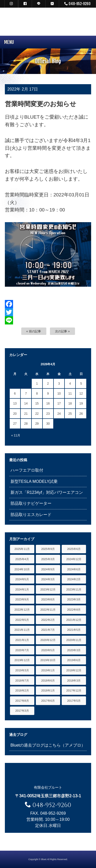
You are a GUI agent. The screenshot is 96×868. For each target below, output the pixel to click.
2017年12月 (74, 690)
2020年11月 (74, 640)
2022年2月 (48, 620)
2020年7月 (22, 650)
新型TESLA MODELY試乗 (34, 481)
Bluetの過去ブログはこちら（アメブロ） (48, 745)
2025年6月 (74, 549)
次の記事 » (62, 331)
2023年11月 (74, 589)
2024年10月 (22, 569)
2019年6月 (74, 660)
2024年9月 (48, 569)
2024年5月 (22, 579)
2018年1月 (48, 690)
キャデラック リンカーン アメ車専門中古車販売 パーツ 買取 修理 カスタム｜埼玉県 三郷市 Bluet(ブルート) (48, 22)
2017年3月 (22, 711)
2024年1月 (22, 589)
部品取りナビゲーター (31, 503)
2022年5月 (22, 620)
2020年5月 (48, 650)
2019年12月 (22, 660)
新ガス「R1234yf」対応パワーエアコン (47, 492)
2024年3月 (48, 579)
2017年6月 (48, 701)
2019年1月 (48, 670)
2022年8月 (74, 610)
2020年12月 (48, 640)
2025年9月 (48, 549)
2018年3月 (74, 681)
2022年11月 (48, 610)
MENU (7, 42)
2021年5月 (74, 630)
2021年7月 (48, 630)
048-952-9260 (77, 4)
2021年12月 (74, 620)
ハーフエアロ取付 (27, 470)
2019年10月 (48, 660)
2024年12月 (74, 559)
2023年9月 (22, 599)
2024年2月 (74, 579)
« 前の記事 (34, 331)
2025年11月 (22, 549)
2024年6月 (74, 569)
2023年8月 (48, 599)
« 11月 (16, 435)
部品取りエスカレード (31, 515)
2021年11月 (22, 630)
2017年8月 (22, 701)
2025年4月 (22, 559)
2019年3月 (22, 670)
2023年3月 (74, 599)
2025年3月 (48, 559)
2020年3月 (74, 650)
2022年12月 (22, 610)
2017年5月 (74, 701)
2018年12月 (74, 670)
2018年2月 (22, 690)
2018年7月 (22, 681)
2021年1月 (22, 640)
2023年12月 (48, 589)
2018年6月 (48, 681)
